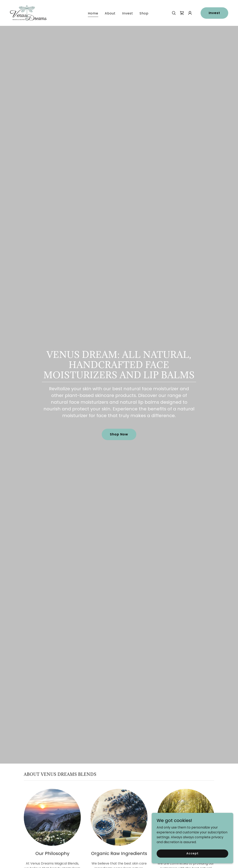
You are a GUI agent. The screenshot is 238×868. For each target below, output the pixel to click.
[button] (190, 13)
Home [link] (93, 13)
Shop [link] (144, 13)
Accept (192, 853)
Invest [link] (128, 13)
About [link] (110, 13)
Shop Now (119, 434)
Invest (214, 13)
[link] (28, 13)
